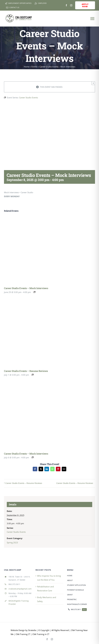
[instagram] (71, 5)
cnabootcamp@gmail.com (20, 589)
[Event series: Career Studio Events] (34, 292)
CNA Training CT (23, 634)
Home (27, 67)
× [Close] (93, 83)
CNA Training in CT (41, 634)
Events (34, 67)
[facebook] (66, 5)
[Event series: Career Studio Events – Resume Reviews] (33, 375)
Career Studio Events (16, 532)
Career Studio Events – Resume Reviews (26, 371)
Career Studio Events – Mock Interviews (26, 288)
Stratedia (32, 630)
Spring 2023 (12, 543)
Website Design (18, 630)
